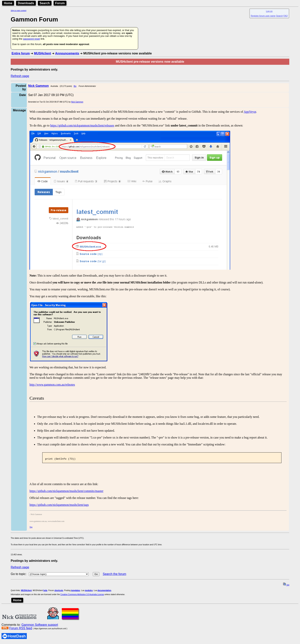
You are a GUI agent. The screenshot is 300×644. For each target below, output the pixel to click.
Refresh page (20, 76)
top (286, 586)
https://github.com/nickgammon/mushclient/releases (82, 125)
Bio (75, 86)
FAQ (286, 16)
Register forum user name (263, 16)
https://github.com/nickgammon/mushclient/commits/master (66, 492)
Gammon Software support (40, 626)
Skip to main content (19, 11)
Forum (60, 3)
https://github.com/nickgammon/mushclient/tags (59, 506)
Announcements (67, 53)
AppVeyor (250, 112)
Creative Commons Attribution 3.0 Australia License (82, 596)
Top (31, 528)
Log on (269, 11)
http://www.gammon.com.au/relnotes (52, 385)
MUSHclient (42, 53)
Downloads (26, 3)
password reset (31, 39)
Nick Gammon (77, 102)
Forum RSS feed (21, 629)
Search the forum (115, 575)
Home (8, 3)
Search (45, 3)
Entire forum (21, 53)
